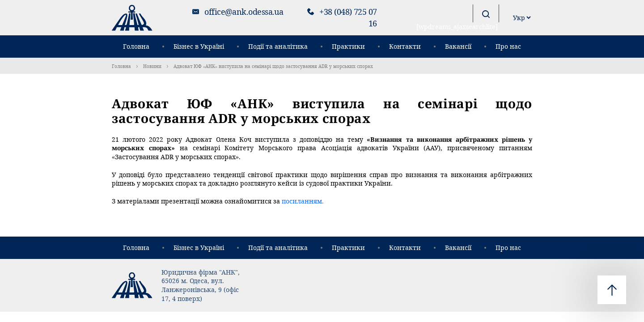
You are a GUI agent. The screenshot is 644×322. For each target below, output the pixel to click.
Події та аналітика (278, 46)
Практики (348, 46)
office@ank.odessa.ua (244, 12)
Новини (152, 66)
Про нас (508, 46)
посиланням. (303, 201)
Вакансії (458, 46)
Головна (136, 46)
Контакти (405, 46)
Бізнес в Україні (199, 46)
